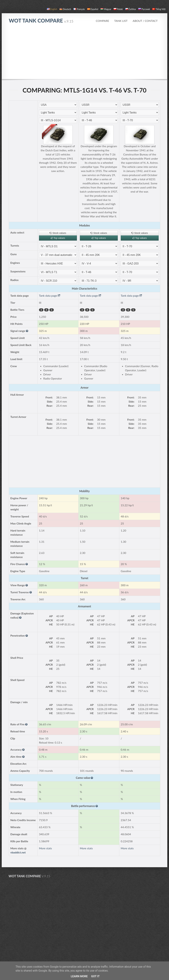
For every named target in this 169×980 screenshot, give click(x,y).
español (93, 9)
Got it (95, 976)
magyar (106, 9)
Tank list (121, 21)
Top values (58, 238)
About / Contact (145, 21)
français (79, 9)
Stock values (58, 233)
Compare (102, 21)
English (52, 9)
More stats (45, 848)
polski (118, 9)
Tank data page (50, 296)
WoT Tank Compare (41, 20)
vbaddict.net (18, 852)
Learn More (79, 976)
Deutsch (65, 9)
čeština (131, 9)
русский (144, 9)
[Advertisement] (84, 53)
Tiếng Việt (159, 9)
